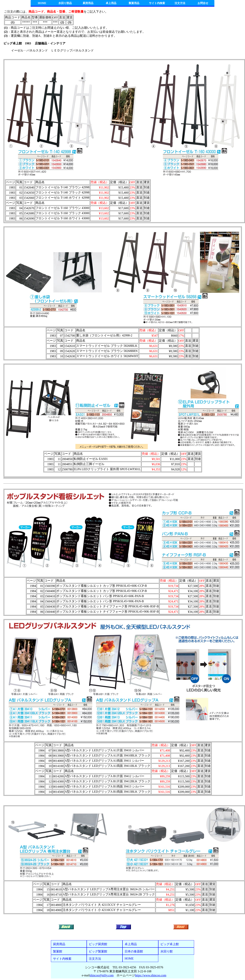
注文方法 (180, 3)
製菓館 (58, 951)
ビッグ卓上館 (170, 944)
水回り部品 (65, 3)
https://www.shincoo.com (151, 975)
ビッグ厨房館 (98, 944)
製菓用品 (134, 3)
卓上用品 (111, 3)
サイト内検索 (157, 3)
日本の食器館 (134, 951)
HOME (42, 3)
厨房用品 (88, 3)
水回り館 (167, 951)
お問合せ (203, 3)
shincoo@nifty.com (102, 975)
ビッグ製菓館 (98, 951)
